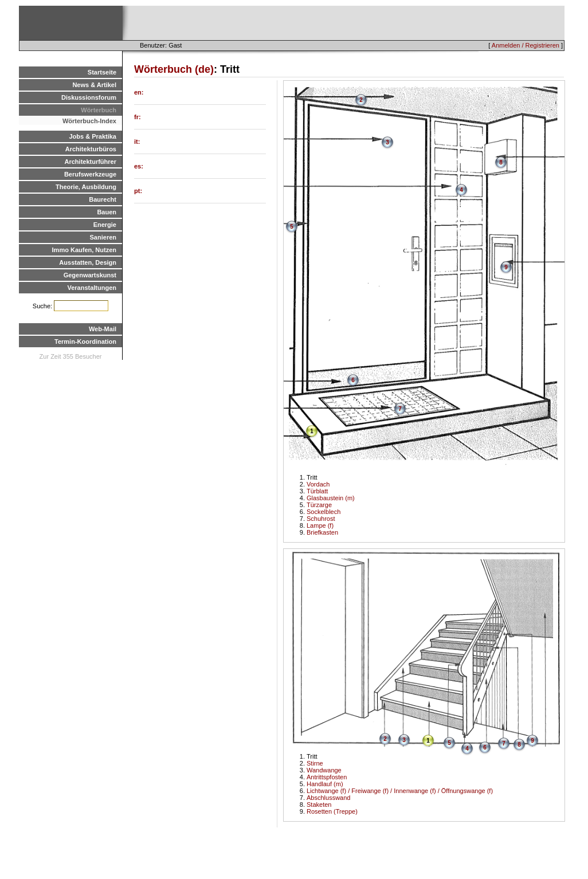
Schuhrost (321, 519)
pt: (138, 191)
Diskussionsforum (89, 97)
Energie (105, 225)
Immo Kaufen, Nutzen (84, 250)
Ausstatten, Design (88, 262)
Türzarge (319, 505)
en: (139, 92)
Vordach (318, 484)
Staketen (319, 805)
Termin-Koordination (85, 342)
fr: (138, 117)
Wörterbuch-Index (89, 121)
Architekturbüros (91, 149)
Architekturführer (91, 162)
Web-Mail (103, 329)
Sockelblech (324, 512)
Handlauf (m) (325, 784)
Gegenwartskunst (90, 275)
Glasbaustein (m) (331, 498)
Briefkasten (322, 532)
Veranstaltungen (92, 288)
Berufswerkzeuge (90, 174)
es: (139, 166)
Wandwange (324, 770)
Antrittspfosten (327, 777)
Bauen (107, 212)
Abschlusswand (328, 798)
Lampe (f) (320, 525)
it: (137, 142)
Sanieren (103, 237)
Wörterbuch (99, 110)
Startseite (102, 72)
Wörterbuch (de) (174, 69)
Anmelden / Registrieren (526, 45)
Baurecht (103, 199)
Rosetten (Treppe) (332, 811)
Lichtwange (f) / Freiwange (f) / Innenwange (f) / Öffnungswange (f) (400, 791)
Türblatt (317, 491)
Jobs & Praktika (93, 136)
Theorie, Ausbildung (86, 187)
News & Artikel (94, 85)
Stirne (315, 763)
